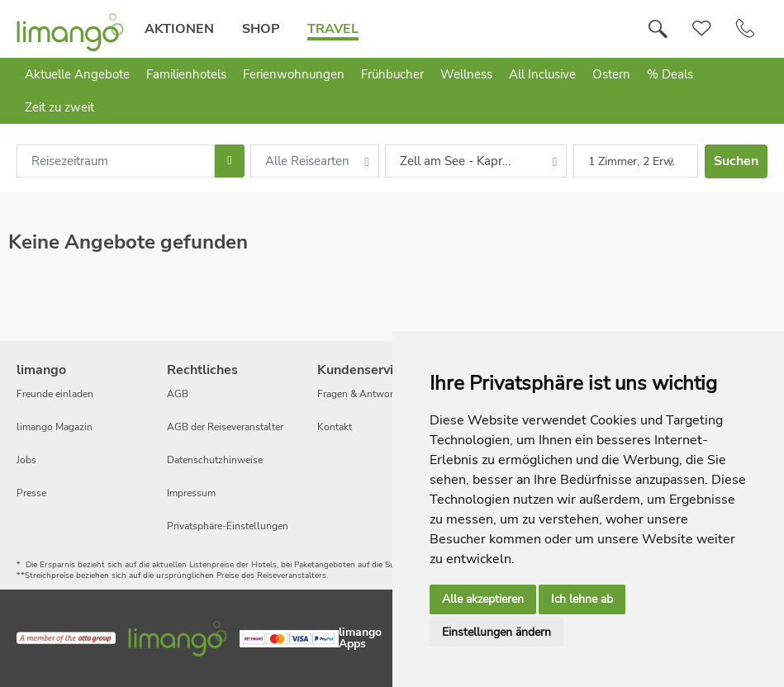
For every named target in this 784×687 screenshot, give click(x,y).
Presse (31, 493)
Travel (333, 29)
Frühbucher (392, 74)
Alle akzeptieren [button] (483, 599)
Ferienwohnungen (294, 74)
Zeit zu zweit (59, 107)
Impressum (191, 493)
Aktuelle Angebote (77, 74)
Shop (261, 29)
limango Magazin (55, 427)
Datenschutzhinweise (215, 460)
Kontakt (335, 427)
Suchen (736, 161)
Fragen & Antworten (362, 394)
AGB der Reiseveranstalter (225, 427)
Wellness (466, 74)
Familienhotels (186, 74)
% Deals (670, 74)
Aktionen (179, 29)
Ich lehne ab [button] (582, 599)
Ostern (611, 74)
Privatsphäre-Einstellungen (228, 526)
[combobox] (116, 161)
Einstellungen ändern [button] (497, 632)
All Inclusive (542, 74)
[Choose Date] (229, 161)
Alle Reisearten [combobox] (307, 161)
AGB (178, 394)
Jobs (26, 460)
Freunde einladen (55, 394)
